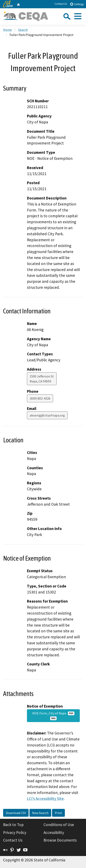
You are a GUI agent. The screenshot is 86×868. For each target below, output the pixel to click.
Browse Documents (60, 840)
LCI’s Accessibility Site (45, 799)
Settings (77, 4)
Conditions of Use (59, 825)
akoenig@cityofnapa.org (47, 415)
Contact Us (61, 4)
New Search (40, 813)
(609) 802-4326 (40, 398)
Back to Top (13, 825)
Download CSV (16, 813)
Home (7, 30)
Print (58, 813)
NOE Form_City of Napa (53, 716)
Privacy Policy (15, 832)
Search (23, 30)
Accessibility (54, 832)
